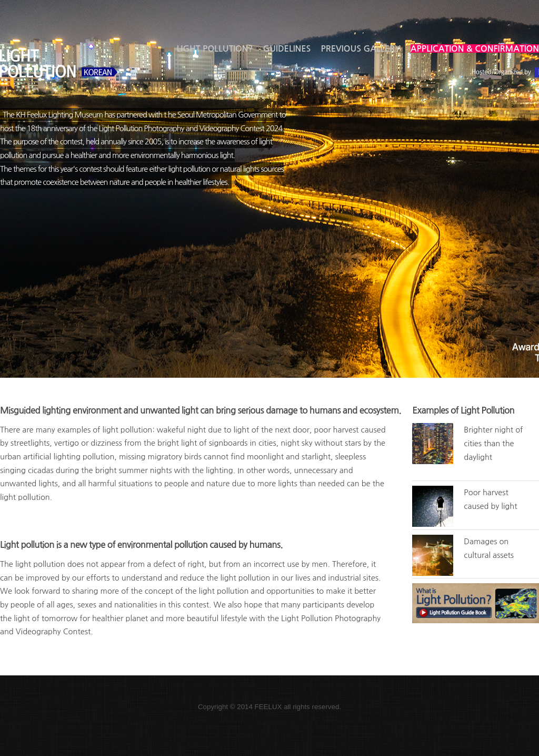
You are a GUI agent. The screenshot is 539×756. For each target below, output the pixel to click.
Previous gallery (360, 48)
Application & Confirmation (475, 48)
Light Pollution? (215, 48)
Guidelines (287, 48)
